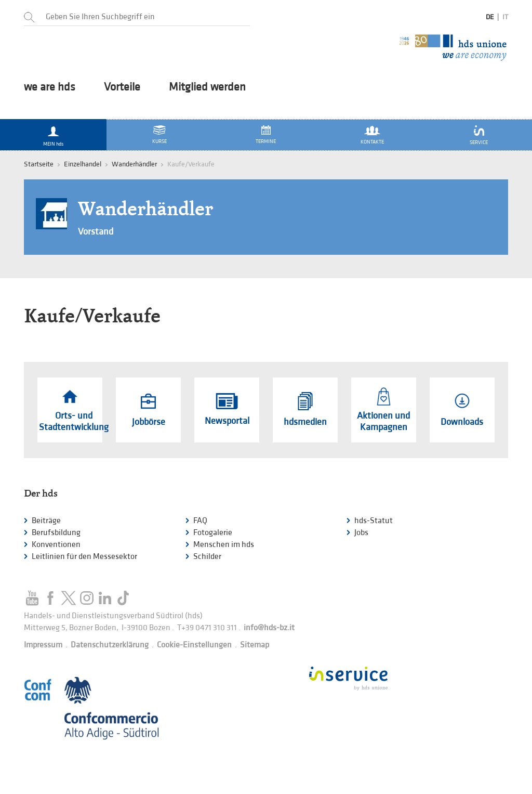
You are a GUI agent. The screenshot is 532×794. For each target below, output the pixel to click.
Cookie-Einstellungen (194, 645)
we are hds (50, 87)
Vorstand (96, 232)
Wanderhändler (134, 164)
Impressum (43, 645)
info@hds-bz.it (269, 628)
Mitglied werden (207, 87)
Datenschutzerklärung (110, 645)
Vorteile (122, 87)
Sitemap (255, 645)
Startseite (39, 164)
